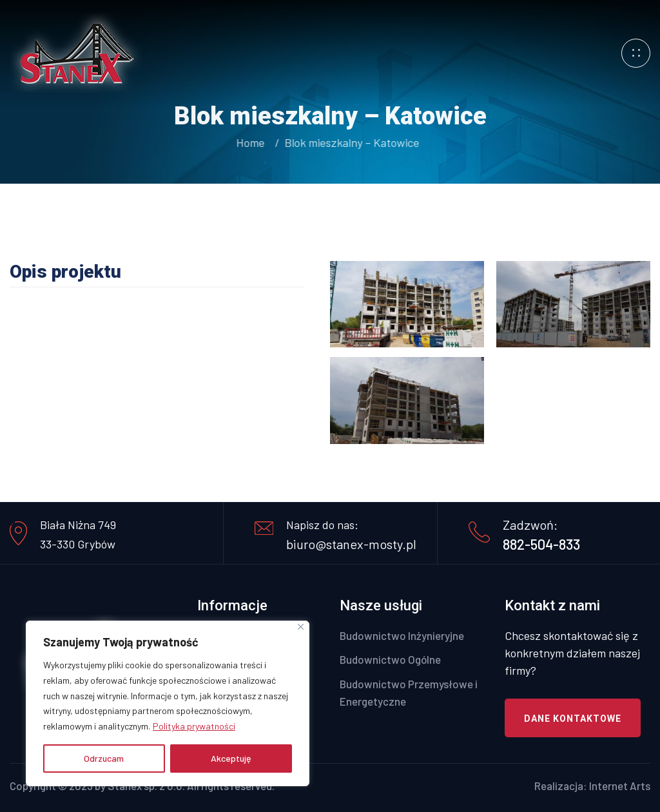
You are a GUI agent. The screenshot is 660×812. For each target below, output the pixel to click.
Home (251, 142)
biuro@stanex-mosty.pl (351, 544)
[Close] (301, 627)
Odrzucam (104, 758)
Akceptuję (231, 758)
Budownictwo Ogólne (390, 659)
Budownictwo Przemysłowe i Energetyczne (409, 692)
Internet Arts (620, 786)
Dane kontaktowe (573, 719)
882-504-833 (541, 544)
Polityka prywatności (194, 726)
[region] (168, 703)
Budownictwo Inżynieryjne (402, 635)
